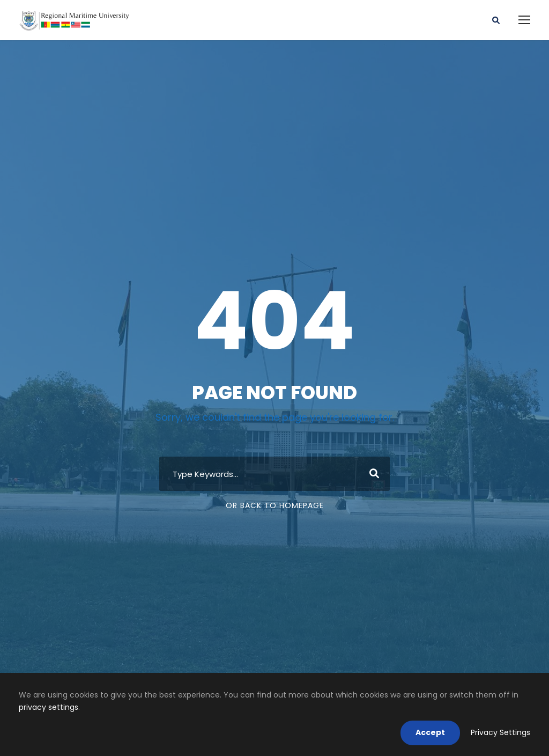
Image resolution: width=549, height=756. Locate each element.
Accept (430, 732)
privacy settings (49, 707)
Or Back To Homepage (275, 505)
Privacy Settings (500, 732)
